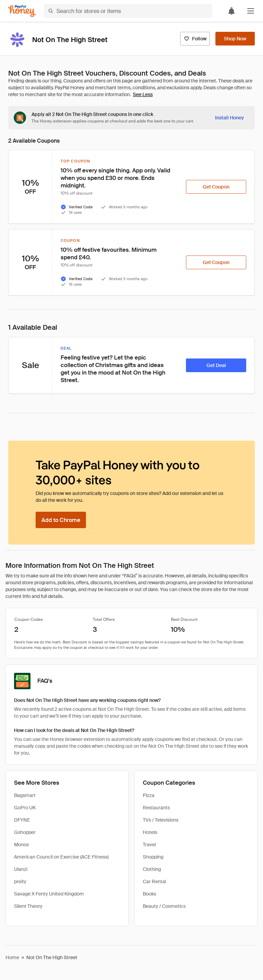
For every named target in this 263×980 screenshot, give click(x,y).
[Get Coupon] (216, 187)
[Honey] (22, 11)
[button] (251, 11)
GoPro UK (25, 808)
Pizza (149, 795)
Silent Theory (28, 906)
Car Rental (154, 881)
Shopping (153, 857)
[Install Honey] (229, 118)
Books (149, 894)
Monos (21, 845)
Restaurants (156, 808)
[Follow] (195, 39)
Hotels (150, 832)
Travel (149, 845)
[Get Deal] (216, 365)
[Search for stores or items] (128, 11)
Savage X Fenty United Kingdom (49, 894)
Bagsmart (25, 795)
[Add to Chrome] (61, 520)
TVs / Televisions (161, 820)
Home (12, 957)
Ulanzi (21, 869)
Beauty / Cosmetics (164, 906)
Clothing (152, 869)
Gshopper (25, 832)
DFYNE (22, 820)
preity (20, 881)
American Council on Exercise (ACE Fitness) (61, 857)
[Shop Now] (235, 39)
